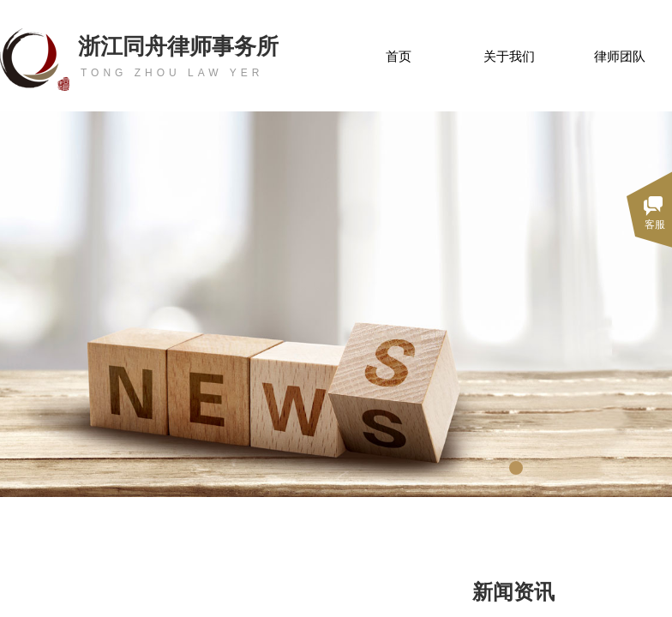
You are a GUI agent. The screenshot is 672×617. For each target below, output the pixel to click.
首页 (399, 57)
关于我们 (509, 57)
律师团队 (620, 57)
